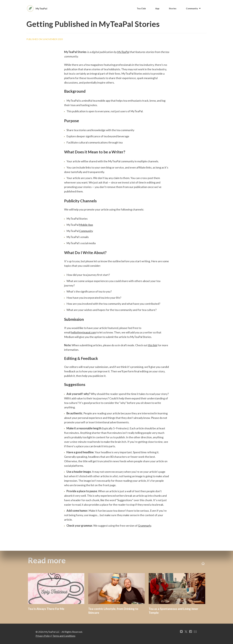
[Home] (39, 8)
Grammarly (145, 526)
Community (86, 231)
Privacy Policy (43, 636)
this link (153, 345)
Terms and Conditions (64, 636)
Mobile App (86, 225)
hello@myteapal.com (83, 332)
